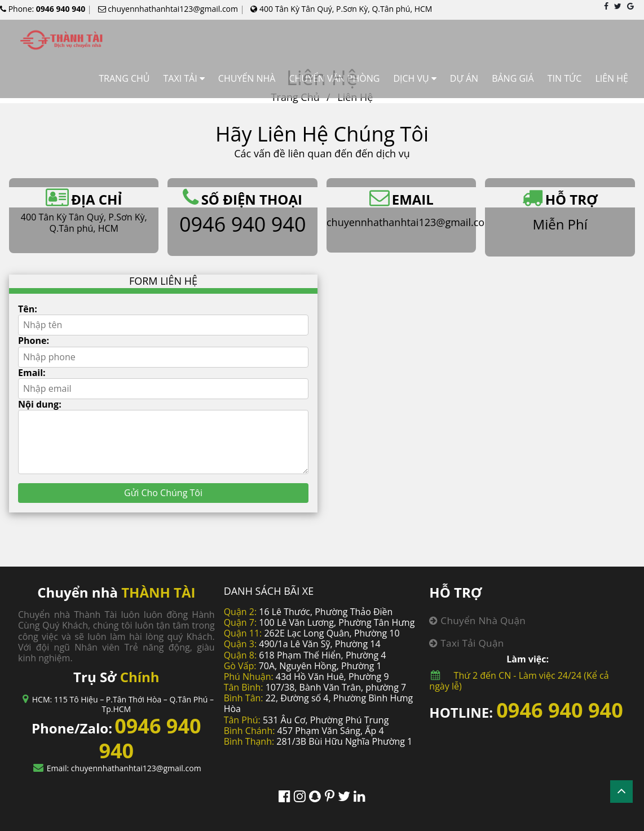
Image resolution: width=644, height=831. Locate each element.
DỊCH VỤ (411, 78)
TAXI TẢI (180, 78)
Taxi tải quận (466, 643)
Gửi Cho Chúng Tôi (163, 493)
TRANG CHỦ (124, 78)
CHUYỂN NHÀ (247, 78)
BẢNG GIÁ (513, 78)
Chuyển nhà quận (477, 620)
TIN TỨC (565, 78)
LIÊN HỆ (612, 78)
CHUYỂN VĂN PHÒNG (334, 78)
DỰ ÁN (464, 78)
